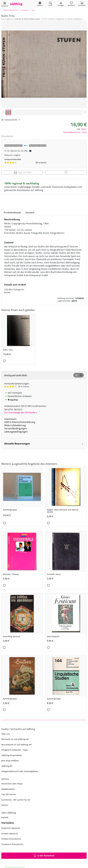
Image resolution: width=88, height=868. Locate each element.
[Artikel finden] (50, 4)
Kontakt (5, 817)
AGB (7, 422)
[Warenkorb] (82, 4)
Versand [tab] (30, 212)
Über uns (6, 734)
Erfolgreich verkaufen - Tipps (15, 750)
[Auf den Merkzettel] (66, 172)
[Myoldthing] (61, 4)
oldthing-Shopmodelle (12, 755)
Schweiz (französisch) (11, 839)
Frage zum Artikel (23, 172)
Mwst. (84, 129)
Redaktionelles (8, 789)
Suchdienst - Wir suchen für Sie (16, 800)
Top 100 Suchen (9, 794)
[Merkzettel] (71, 4)
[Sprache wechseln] (40, 4)
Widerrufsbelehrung (15, 425)
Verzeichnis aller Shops (12, 784)
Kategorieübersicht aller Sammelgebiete (20, 771)
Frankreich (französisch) (12, 844)
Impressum (10, 419)
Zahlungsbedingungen (16, 432)
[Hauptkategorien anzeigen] (5, 4)
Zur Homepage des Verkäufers (21, 412)
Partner (5, 805)
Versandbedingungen (16, 428)
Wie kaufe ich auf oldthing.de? (15, 739)
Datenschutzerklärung (23, 422)
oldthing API (7, 766)
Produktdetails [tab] (12, 212)
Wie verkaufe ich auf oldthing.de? (17, 745)
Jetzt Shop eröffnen (10, 761)
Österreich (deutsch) (11, 828)
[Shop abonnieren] (79, 375)
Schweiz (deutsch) (10, 834)
